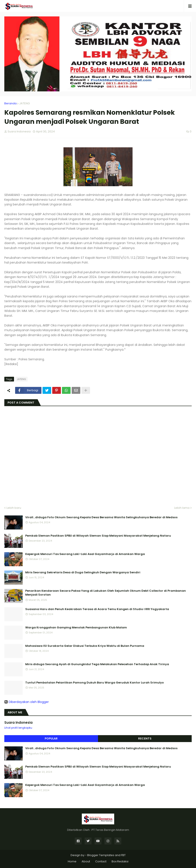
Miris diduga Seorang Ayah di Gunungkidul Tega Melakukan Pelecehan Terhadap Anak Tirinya (97, 664)
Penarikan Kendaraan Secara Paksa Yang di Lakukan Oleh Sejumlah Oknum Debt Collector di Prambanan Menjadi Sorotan (106, 593)
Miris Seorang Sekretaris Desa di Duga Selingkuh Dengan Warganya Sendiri (83, 572)
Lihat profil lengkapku (18, 728)
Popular (51, 738)
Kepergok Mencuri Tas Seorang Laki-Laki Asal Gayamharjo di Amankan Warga (85, 554)
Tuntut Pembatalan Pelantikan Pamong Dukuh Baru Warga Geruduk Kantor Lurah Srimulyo (95, 683)
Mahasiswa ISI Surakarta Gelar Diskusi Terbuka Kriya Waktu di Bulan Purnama (85, 646)
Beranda (10, 103)
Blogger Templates (101, 855)
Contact (101, 861)
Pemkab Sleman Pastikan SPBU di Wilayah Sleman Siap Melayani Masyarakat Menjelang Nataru (98, 536)
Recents (145, 738)
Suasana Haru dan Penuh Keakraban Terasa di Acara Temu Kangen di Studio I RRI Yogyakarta (97, 609)
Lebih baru (14, 508)
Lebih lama (182, 508)
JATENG (24, 103)
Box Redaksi (120, 861)
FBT (123, 855)
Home (72, 861)
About (86, 861)
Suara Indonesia (18, 723)
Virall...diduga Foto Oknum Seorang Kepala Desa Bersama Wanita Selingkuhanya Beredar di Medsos (101, 517)
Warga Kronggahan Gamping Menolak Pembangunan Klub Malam (76, 628)
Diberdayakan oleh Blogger (27, 702)
